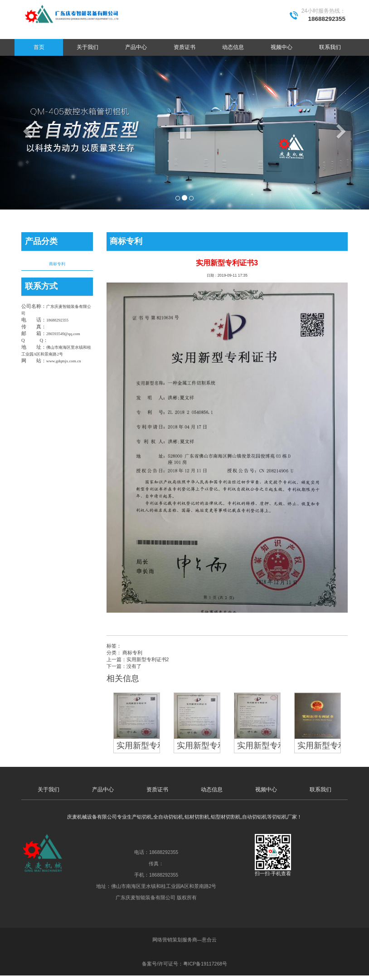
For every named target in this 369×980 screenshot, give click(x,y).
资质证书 (184, 47)
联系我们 (330, 47)
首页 (39, 47)
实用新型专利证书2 (148, 659)
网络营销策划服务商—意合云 (185, 940)
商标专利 (57, 264)
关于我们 (87, 47)
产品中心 (136, 47)
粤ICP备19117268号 (205, 964)
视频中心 (282, 47)
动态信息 (233, 47)
